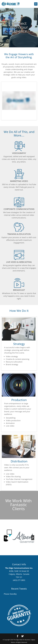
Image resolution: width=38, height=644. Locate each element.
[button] (5, 538)
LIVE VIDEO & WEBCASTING (19, 262)
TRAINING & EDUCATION (19, 234)
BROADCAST (19, 290)
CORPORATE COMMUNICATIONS (19, 209)
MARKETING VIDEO (19, 181)
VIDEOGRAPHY (19, 153)
